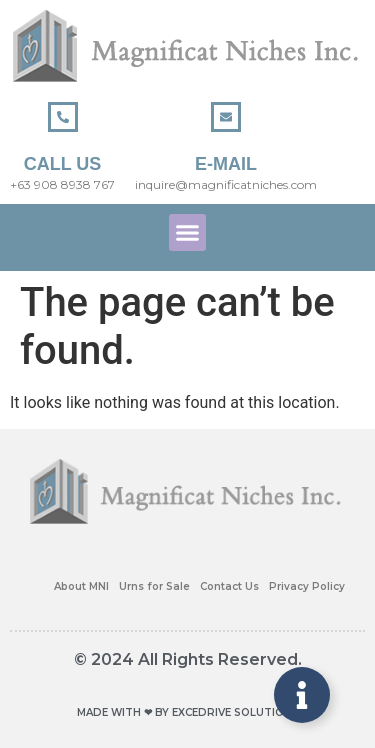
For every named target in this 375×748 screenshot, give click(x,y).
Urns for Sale (154, 586)
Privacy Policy (307, 586)
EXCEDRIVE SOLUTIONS (235, 712)
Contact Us (229, 586)
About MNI (81, 586)
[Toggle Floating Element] (302, 695)
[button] (188, 233)
